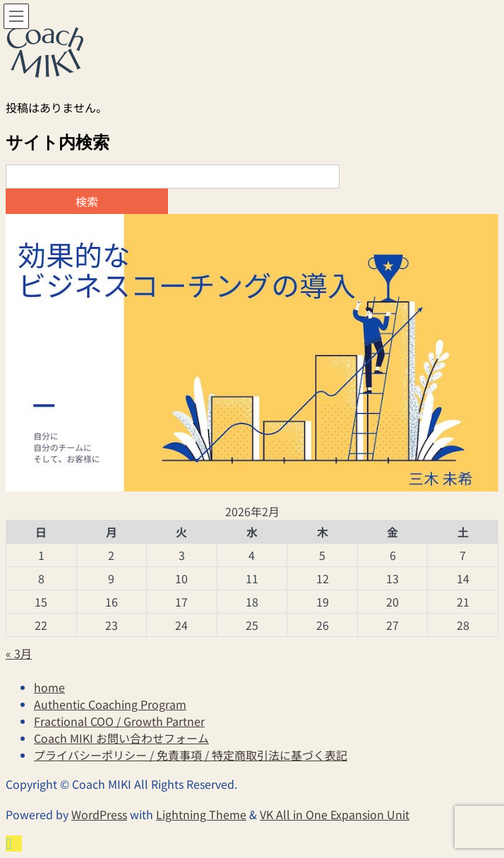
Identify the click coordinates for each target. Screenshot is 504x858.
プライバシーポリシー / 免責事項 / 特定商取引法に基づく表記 (191, 755)
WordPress (99, 814)
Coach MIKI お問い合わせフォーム (121, 738)
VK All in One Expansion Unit (335, 814)
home (49, 687)
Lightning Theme (201, 814)
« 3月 (19, 653)
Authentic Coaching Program (110, 704)
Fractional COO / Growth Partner (119, 721)
